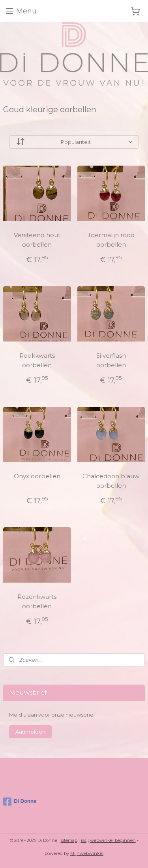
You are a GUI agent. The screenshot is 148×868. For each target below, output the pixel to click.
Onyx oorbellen (37, 476)
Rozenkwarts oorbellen (37, 601)
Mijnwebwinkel (87, 853)
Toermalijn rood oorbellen (111, 240)
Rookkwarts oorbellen (37, 360)
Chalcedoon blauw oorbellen (111, 481)
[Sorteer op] (74, 142)
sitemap (69, 840)
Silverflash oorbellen (111, 360)
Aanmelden (30, 732)
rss (84, 840)
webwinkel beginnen (113, 840)
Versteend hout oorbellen (37, 240)
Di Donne (20, 802)
